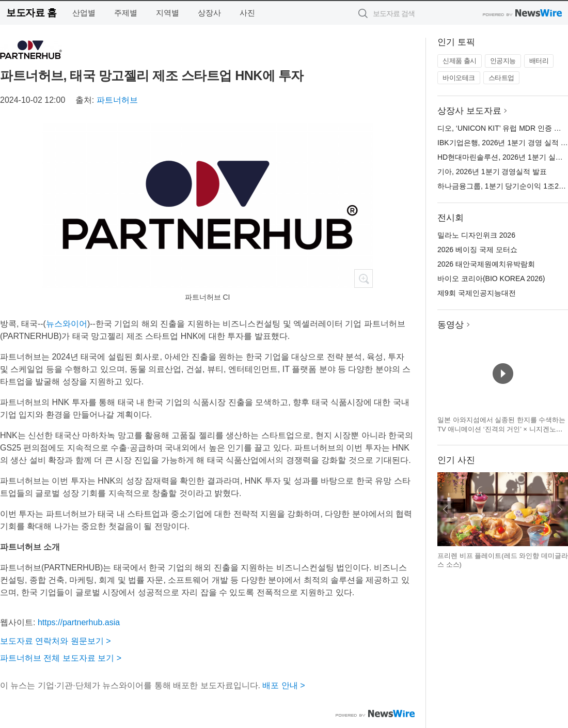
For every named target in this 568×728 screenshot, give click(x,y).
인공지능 (503, 61)
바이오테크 (459, 78)
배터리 (539, 61)
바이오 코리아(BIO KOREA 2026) (491, 278)
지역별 (168, 13)
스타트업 (501, 78)
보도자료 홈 (31, 13)
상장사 (209, 13)
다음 (560, 509)
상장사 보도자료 (469, 111)
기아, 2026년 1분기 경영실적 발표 (492, 172)
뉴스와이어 (67, 324)
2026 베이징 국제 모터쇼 (477, 250)
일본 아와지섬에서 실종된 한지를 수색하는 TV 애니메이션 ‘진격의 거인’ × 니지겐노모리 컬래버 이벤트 (501, 429)
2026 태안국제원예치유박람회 (486, 264)
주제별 (126, 13)
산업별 (84, 13)
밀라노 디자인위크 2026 (476, 235)
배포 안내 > (283, 685)
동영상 (451, 325)
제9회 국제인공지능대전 (477, 293)
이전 (446, 509)
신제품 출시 (460, 61)
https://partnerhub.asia (79, 622)
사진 (247, 13)
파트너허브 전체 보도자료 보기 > (61, 658)
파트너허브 (117, 100)
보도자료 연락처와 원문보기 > (56, 641)
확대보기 (364, 278)
